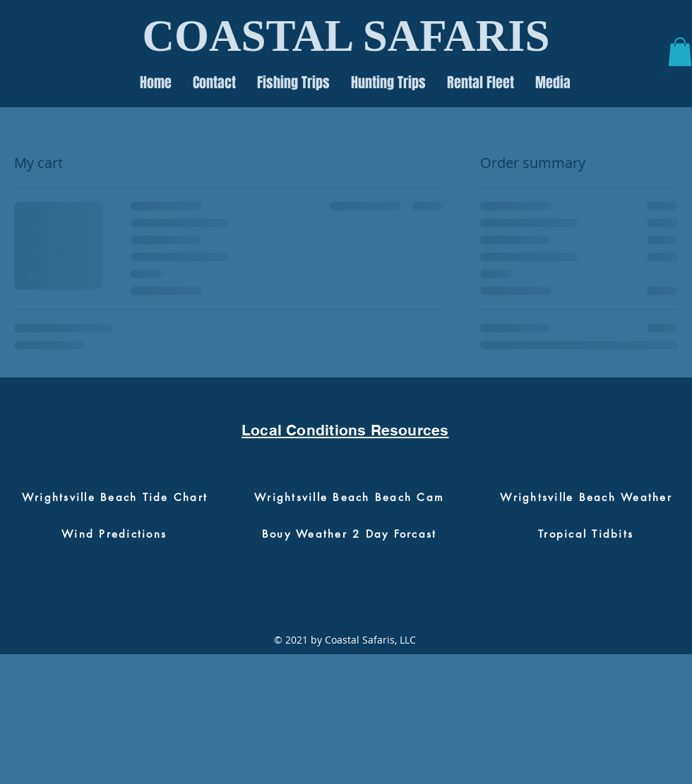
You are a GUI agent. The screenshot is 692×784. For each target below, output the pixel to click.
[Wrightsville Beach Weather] (586, 497)
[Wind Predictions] (114, 533)
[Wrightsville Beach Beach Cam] (349, 497)
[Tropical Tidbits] (586, 533)
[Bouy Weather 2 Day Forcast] (349, 533)
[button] (680, 52)
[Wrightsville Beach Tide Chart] (115, 497)
